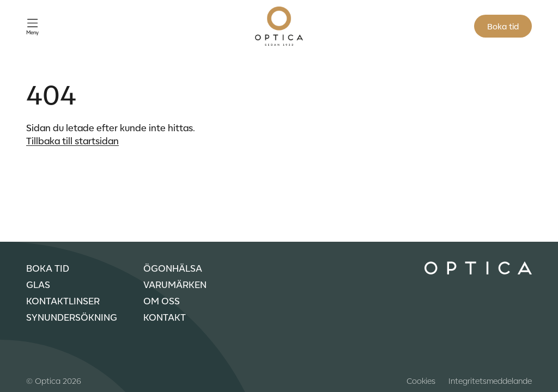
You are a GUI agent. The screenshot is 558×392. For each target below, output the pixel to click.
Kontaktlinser (63, 301)
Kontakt (165, 317)
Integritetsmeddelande (490, 381)
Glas (38, 284)
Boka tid (503, 26)
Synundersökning (72, 317)
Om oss (162, 301)
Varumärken (175, 284)
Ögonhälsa (173, 268)
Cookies (421, 381)
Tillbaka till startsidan (72, 140)
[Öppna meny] (32, 26)
